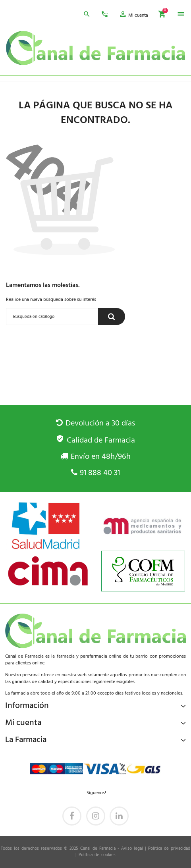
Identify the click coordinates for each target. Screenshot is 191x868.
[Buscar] (52, 317)
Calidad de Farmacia (95, 441)
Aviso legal (132, 849)
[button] (133, 15)
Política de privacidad (169, 849)
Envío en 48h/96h (95, 457)
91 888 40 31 (95, 473)
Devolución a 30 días (95, 423)
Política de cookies (97, 855)
